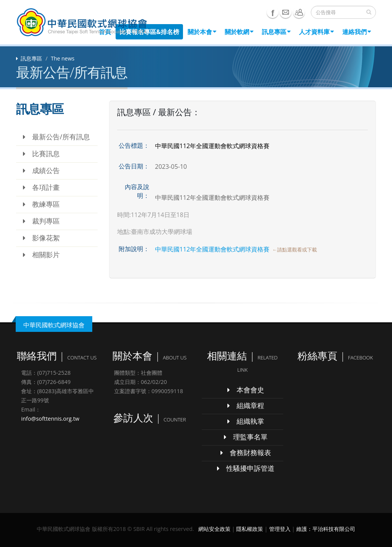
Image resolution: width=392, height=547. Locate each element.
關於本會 (202, 32)
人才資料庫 (316, 32)
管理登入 (280, 529)
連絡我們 (357, 32)
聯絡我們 (299, 12)
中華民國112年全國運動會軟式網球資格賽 (212, 249)
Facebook (273, 12)
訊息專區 (276, 32)
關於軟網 (239, 32)
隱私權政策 (250, 529)
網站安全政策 (214, 529)
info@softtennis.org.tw (50, 419)
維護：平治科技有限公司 (326, 529)
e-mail (286, 12)
